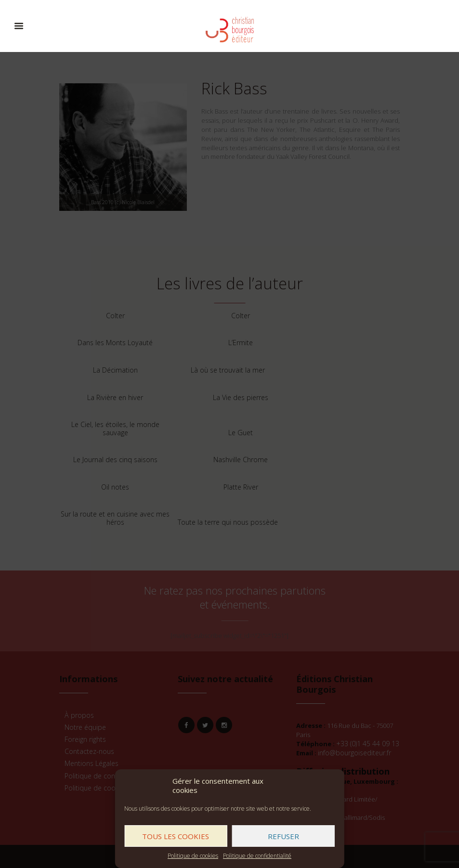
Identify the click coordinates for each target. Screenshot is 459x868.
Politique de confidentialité (257, 856)
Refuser (283, 836)
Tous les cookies (176, 836)
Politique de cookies (193, 856)
